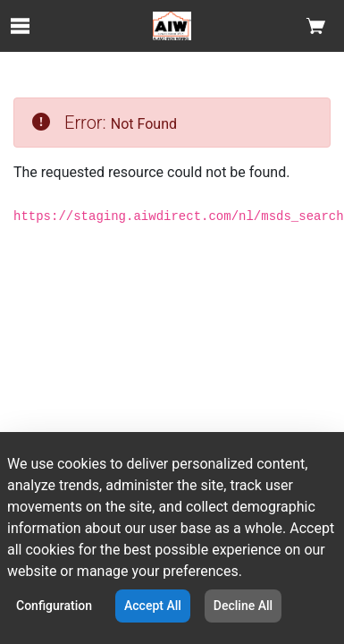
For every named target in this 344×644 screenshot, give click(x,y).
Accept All (153, 606)
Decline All (243, 606)
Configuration (54, 606)
